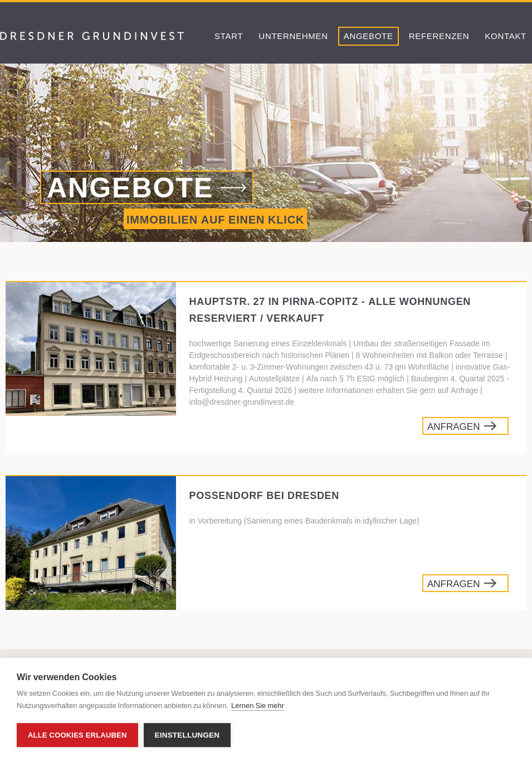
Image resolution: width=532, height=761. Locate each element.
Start (229, 36)
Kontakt (506, 36)
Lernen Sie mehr (258, 706)
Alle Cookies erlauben (77, 735)
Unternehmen (293, 36)
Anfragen (453, 426)
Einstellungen (187, 735)
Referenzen (439, 36)
